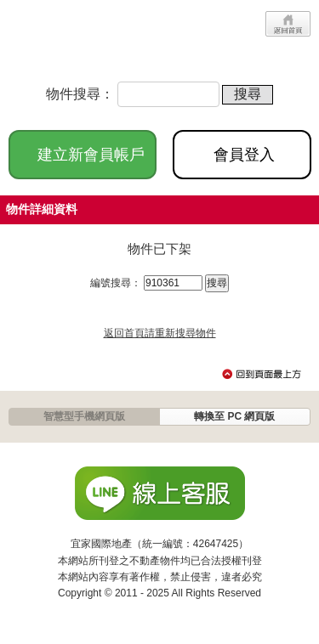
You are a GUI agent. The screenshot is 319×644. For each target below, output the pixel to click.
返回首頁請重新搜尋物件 (160, 333)
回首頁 (288, 24)
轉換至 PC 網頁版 (234, 416)
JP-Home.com (68, 37)
